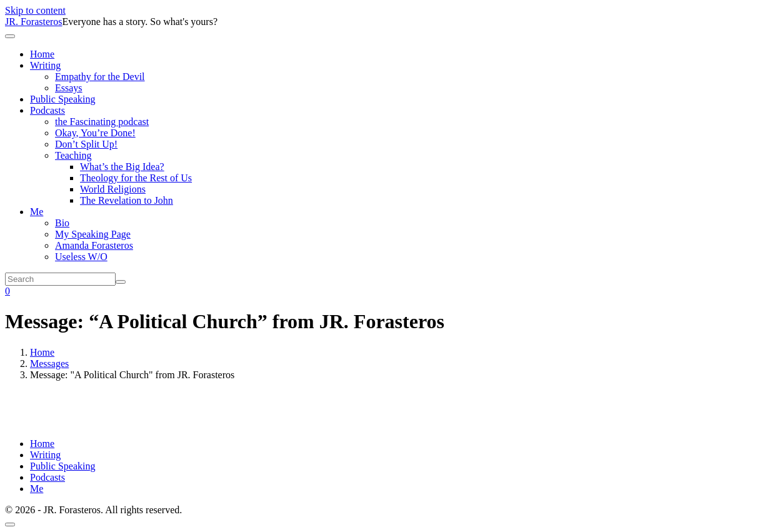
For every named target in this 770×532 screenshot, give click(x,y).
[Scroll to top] (10, 524)
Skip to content (35, 10)
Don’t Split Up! (86, 144)
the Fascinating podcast (102, 122)
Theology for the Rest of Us (136, 178)
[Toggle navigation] (10, 36)
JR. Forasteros (34, 22)
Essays (69, 88)
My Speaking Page (93, 234)
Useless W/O (81, 257)
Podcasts (47, 110)
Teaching (73, 155)
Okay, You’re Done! (95, 133)
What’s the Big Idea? (122, 167)
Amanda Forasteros (94, 245)
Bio (62, 223)
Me (37, 212)
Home (42, 54)
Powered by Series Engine (651, 416)
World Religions (113, 189)
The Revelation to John (127, 200)
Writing (45, 65)
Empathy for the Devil (100, 77)
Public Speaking (62, 99)
